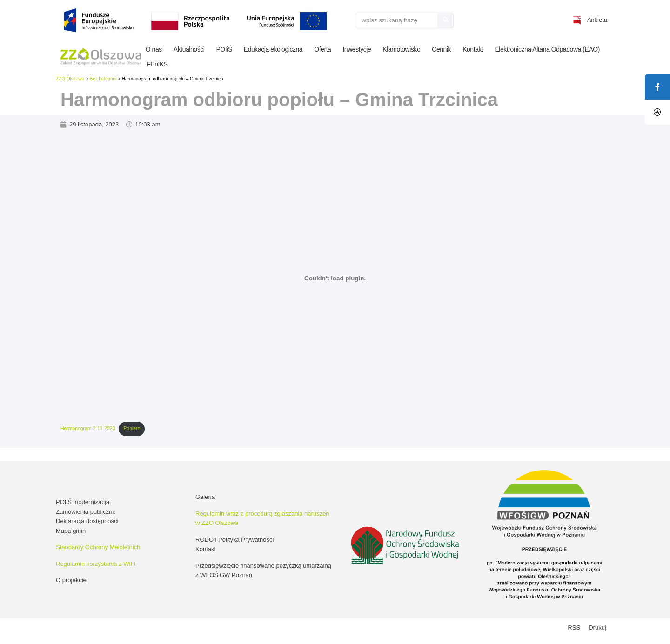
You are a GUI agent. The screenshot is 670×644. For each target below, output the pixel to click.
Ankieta (597, 20)
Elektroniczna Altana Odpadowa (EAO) (547, 49)
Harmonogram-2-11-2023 (88, 428)
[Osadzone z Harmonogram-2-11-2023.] (335, 279)
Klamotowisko (401, 49)
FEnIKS (157, 64)
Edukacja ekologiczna (273, 49)
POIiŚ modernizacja (83, 502)
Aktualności (189, 49)
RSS (574, 627)
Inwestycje (357, 49)
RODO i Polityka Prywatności (234, 540)
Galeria (205, 497)
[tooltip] (657, 112)
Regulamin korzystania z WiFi (96, 564)
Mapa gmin (71, 531)
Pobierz (131, 428)
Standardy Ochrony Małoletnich (98, 547)
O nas (154, 49)
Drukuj (597, 627)
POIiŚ (224, 49)
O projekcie (71, 580)
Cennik (441, 49)
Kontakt (473, 49)
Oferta (322, 49)
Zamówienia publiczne (86, 512)
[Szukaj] (445, 20)
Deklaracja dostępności (87, 521)
